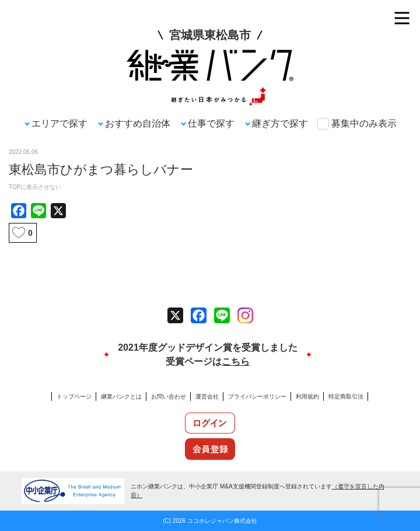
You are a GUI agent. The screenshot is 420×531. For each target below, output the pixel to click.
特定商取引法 (346, 396)
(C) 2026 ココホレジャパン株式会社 (210, 521)
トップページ (74, 396)
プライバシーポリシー (257, 396)
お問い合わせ (169, 396)
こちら (236, 361)
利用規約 (307, 396)
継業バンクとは (121, 396)
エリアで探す (60, 123)
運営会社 (207, 396)
